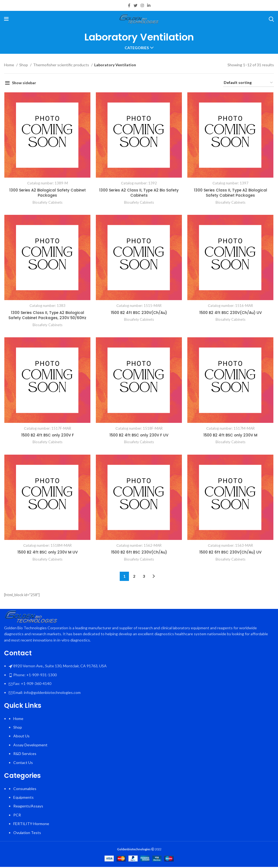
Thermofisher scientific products (61, 65)
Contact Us (23, 764)
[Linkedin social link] (149, 5)
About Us (21, 737)
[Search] (271, 19)
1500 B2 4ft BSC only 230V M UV (47, 553)
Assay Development (30, 746)
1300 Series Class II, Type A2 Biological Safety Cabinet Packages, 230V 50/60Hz (47, 316)
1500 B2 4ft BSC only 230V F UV (139, 436)
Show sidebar (24, 83)
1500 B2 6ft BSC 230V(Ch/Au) (139, 553)
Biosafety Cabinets (47, 203)
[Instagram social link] (142, 5)
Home (10, 65)
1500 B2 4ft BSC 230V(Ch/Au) (139, 313)
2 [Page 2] (134, 577)
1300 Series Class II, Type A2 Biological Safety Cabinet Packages (231, 193)
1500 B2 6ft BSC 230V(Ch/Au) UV (231, 553)
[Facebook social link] (129, 5)
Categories (137, 48)
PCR (17, 816)
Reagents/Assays (28, 807)
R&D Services (25, 755)
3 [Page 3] (144, 577)
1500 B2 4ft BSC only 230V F (47, 436)
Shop (24, 65)
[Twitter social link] (135, 5)
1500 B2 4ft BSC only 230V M (231, 436)
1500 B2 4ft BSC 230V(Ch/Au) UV (231, 313)
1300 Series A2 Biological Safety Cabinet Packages (47, 193)
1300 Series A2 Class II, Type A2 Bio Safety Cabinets (139, 193)
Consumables (25, 790)
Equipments (23, 798)
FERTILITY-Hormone (31, 825)
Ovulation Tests (27, 834)
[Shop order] (249, 83)
